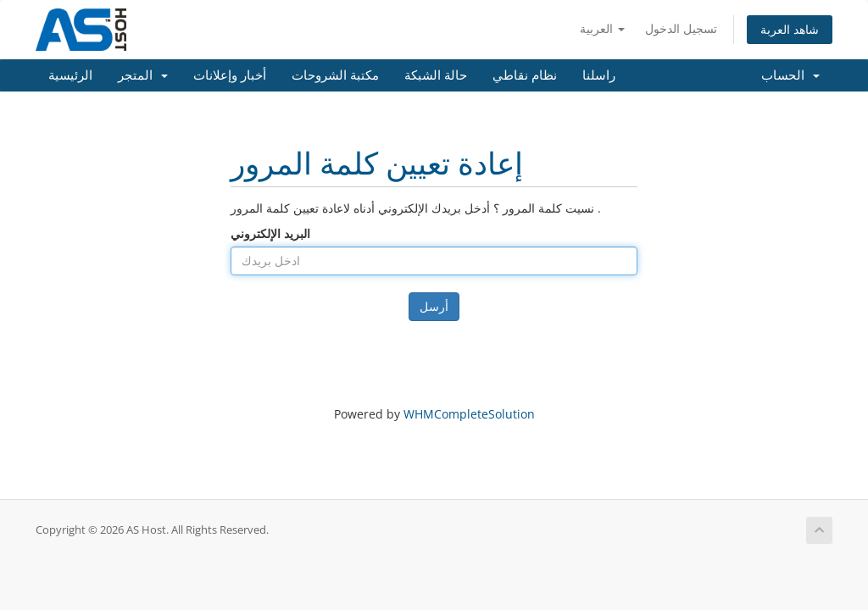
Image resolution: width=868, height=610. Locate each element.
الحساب (790, 75)
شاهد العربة (790, 29)
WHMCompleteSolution (469, 414)
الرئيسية (70, 75)
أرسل (434, 306)
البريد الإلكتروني (270, 233)
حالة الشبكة (436, 75)
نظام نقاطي (525, 75)
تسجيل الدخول (681, 28)
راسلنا (599, 75)
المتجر (143, 75)
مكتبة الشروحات (335, 75)
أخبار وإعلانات (230, 75)
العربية (602, 28)
